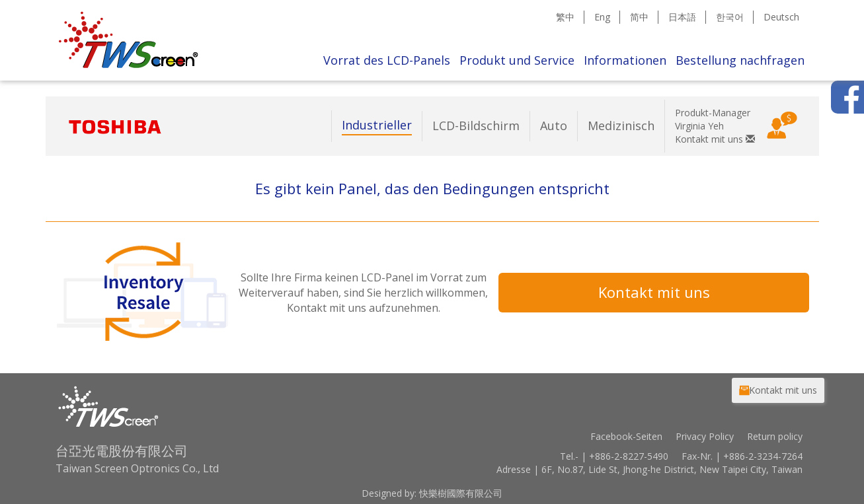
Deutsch (781, 17)
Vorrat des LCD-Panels (387, 60)
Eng (602, 17)
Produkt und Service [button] (517, 60)
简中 (639, 17)
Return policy (775, 436)
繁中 (565, 17)
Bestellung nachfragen (740, 60)
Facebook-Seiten (626, 436)
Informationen (625, 60)
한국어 (730, 17)
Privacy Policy (705, 436)
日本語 (682, 17)
